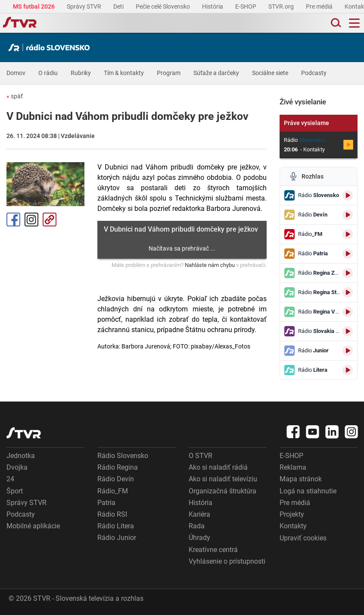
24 (10, 479)
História (213, 6)
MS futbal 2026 (34, 6)
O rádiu (48, 73)
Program (169, 73)
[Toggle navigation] (354, 23)
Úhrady (199, 538)
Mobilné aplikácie (33, 526)
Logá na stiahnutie (308, 491)
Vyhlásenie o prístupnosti (227, 561)
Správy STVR (85, 6)
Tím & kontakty (124, 73)
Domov (16, 73)
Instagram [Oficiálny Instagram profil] (31, 220)
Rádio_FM (113, 491)
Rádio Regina (118, 467)
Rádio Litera (116, 526)
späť (15, 96)
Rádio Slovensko (123, 456)
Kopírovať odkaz (50, 220)
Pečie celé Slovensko (163, 6)
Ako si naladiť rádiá (218, 467)
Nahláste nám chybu (210, 265)
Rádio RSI (112, 514)
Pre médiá (320, 6)
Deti (119, 6)
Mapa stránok (301, 479)
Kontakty (293, 526)
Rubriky (81, 73)
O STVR (201, 456)
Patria (106, 503)
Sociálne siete (270, 73)
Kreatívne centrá (213, 550)
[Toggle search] (335, 23)
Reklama (293, 467)
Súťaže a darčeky (216, 73)
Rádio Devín (116, 479)
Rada (197, 526)
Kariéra (199, 514)
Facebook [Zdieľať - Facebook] (13, 220)
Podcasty (314, 73)
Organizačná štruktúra (222, 491)
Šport (15, 491)
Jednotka (21, 456)
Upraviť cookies (303, 538)
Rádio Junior (117, 538)
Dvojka (17, 467)
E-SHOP (246, 6)
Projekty (292, 514)
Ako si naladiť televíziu (223, 479)
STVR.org (282, 6)
